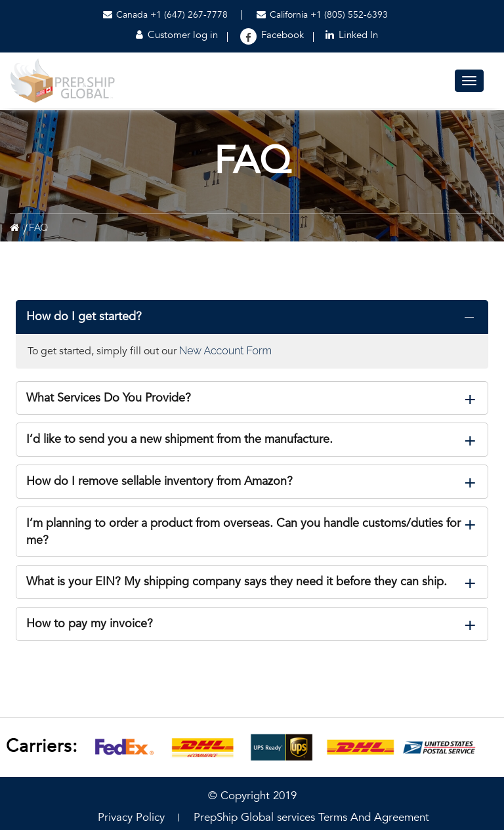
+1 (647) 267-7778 (189, 15)
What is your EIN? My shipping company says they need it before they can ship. (237, 582)
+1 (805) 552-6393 (349, 15)
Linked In (352, 35)
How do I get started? (84, 317)
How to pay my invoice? (90, 624)
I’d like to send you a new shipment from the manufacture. (179, 439)
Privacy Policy (131, 817)
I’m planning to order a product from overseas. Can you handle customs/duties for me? (243, 532)
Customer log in (177, 35)
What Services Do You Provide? (109, 398)
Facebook (283, 35)
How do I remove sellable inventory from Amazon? (159, 481)
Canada (125, 15)
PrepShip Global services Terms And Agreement (311, 817)
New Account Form (225, 351)
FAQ (38, 228)
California (283, 15)
